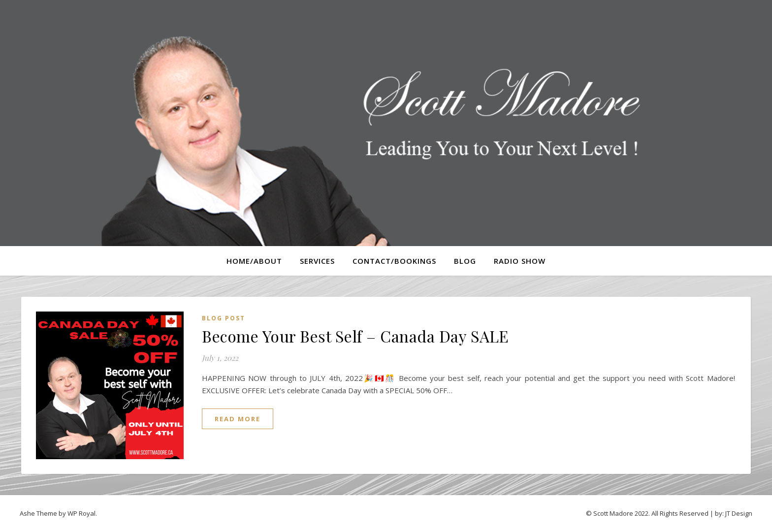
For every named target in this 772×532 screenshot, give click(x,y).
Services (317, 261)
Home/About (254, 261)
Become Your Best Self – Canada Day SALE (355, 336)
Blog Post (224, 318)
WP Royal (81, 513)
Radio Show (520, 261)
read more (238, 419)
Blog (465, 261)
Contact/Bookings (394, 261)
